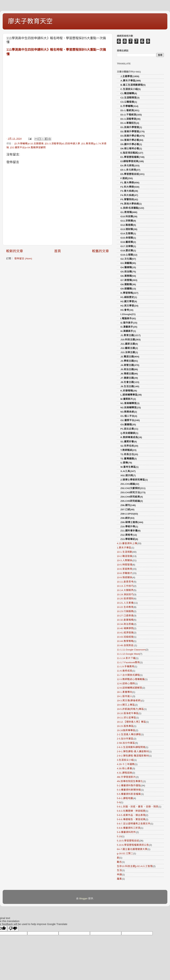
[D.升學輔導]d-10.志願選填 (29, 144)
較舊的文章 (100, 251)
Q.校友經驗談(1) (129, 433)
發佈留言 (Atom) (23, 259)
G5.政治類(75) (128, 272)
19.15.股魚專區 (125, 726)
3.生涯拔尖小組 (125, 760)
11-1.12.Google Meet (128, 654)
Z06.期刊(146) (128, 505)
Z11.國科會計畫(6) (131, 531)
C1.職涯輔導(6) (129, 93)
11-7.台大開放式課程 (128, 675)
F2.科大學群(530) (130, 187)
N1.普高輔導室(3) (130, 403)
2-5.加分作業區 (125, 739)
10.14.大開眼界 (125, 590)
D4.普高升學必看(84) (132, 140)
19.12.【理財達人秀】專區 (131, 722)
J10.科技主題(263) (131, 340)
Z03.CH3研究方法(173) (133, 492)
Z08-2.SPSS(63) (129, 514)
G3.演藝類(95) (128, 263)
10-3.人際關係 (125, 560)
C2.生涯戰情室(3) (130, 98)
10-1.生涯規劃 (125, 552)
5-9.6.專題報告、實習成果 (131, 819)
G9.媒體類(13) (128, 289)
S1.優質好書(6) (129, 442)
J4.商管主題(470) (130, 365)
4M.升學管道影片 (126, 777)
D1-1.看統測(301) (130, 110)
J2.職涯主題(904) (130, 357)
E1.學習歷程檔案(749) (132, 157)
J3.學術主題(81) (129, 361)
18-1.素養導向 (125, 692)
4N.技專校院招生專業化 (130, 781)
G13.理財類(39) (129, 229)
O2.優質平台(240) (130, 420)
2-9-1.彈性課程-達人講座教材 (133, 751)
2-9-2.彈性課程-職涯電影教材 (133, 756)
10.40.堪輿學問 (125, 628)
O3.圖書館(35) (128, 425)
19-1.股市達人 (125, 696)
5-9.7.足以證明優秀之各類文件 (134, 824)
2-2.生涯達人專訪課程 (129, 734)
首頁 (58, 251)
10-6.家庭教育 (125, 569)
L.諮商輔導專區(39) (131, 395)
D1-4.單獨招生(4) (130, 123)
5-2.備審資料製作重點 (129, 786)
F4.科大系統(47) (129, 195)
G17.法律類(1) (128, 246)
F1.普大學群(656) (130, 183)
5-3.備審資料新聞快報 (129, 790)
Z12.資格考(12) (129, 535)
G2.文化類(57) (128, 259)
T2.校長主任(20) (129, 454)
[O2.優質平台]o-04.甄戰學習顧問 (28, 147)
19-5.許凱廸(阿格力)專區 (130, 709)
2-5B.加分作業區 (126, 743)
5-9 (119, 802)
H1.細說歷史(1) (129, 297)
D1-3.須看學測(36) (130, 119)
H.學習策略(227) (129, 293)
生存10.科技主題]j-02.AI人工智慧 (135, 866)
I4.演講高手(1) (128, 331)
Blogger (83, 898)
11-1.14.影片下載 (126, 658)
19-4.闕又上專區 (126, 705)
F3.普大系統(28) (129, 191)
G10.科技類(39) (129, 216)
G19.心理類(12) (129, 255)
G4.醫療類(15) (128, 267)
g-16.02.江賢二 (125, 853)
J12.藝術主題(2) (129, 348)
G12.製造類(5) (128, 225)
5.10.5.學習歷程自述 (128, 841)
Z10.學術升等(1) (129, 527)
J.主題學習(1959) (130, 76)
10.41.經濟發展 (125, 633)
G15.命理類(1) (128, 238)
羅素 (119, 879)
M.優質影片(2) (128, 399)
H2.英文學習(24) (129, 306)
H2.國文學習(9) (129, 301)
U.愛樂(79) (126, 463)
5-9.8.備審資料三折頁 (129, 828)
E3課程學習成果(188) (132, 161)
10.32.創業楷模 (125, 620)
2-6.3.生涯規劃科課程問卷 (131, 747)
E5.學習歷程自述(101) (132, 174)
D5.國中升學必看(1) (131, 144)
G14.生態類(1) (128, 234)
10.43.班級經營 (125, 637)
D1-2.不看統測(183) (131, 115)
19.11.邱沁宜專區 (126, 718)
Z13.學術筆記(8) (129, 539)
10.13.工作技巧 (125, 586)
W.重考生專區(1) (129, 467)
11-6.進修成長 (125, 671)
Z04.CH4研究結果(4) (132, 497)
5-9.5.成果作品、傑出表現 (131, 815)
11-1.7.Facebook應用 (128, 662)
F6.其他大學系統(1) (131, 204)
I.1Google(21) (128, 314)
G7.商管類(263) (129, 280)
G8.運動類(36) (128, 284)
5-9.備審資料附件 (126, 832)
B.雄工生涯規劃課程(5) (133, 85)
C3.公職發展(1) (129, 102)
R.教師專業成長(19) (131, 437)
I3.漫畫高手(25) (129, 327)
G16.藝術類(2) (128, 242)
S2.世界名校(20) (129, 446)
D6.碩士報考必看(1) (131, 149)
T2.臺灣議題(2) (129, 459)
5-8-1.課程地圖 (125, 798)
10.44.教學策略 (125, 641)
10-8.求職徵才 (125, 573)
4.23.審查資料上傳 (127, 543)
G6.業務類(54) (128, 276)
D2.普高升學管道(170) (133, 132)
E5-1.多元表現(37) (130, 170)
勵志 (119, 862)
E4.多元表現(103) (130, 166)
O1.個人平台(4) (129, 416)
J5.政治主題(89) (129, 369)
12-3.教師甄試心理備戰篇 (131, 679)
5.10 (119, 836)
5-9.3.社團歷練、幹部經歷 (131, 811)
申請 (119, 875)
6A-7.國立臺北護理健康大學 (132, 849)
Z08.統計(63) (127, 518)
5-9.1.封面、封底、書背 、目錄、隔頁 (138, 807)
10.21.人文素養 (125, 603)
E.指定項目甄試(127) (132, 153)
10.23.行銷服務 (125, 611)
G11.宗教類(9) (128, 221)
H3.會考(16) (127, 310)
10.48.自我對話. (125, 645)
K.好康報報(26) (129, 391)
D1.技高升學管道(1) (131, 127)
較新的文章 (15, 251)
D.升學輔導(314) (129, 106)
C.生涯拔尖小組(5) (131, 89)
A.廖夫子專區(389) (131, 81)
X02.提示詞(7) (128, 475)
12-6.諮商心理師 (126, 684)
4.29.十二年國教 (126, 764)
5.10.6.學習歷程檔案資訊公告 (133, 845)
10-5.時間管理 (125, 565)
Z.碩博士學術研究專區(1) (134, 480)
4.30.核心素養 (124, 768)
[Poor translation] (13, 928)
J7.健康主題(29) (129, 378)
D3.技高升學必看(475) (133, 136)
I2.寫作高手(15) (129, 323)
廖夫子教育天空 (30, 21)
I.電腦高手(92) (128, 318)
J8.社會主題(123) (130, 382)
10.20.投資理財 (125, 599)
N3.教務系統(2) (129, 412)
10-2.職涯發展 (125, 556)
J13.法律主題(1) (129, 352)
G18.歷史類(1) (128, 251)
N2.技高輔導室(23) (131, 408)
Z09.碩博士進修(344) (132, 522)
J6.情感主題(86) (129, 374)
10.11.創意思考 (125, 582)
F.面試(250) (127, 178)
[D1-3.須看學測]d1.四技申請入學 (62, 144)
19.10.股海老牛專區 (128, 713)
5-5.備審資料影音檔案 (129, 794)
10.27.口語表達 (125, 616)
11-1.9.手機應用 (126, 666)
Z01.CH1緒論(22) (130, 484)
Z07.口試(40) (127, 510)
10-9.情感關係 (125, 577)
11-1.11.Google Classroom (131, 650)
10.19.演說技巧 (125, 594)
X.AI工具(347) (128, 471)
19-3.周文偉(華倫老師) (129, 701)
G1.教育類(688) (129, 212)
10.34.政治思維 (125, 624)
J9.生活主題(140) (130, 386)
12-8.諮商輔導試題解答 (130, 688)
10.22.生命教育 (125, 607)
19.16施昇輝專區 (126, 730)
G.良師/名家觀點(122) (132, 208)
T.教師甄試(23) (128, 450)
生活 (119, 870)
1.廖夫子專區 (124, 548)
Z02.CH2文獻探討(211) (133, 488)
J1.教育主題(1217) (131, 335)
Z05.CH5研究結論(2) (132, 501)
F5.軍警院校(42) (129, 199)
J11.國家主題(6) (129, 344)
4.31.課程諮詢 (124, 773)
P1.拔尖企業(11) (129, 429)
